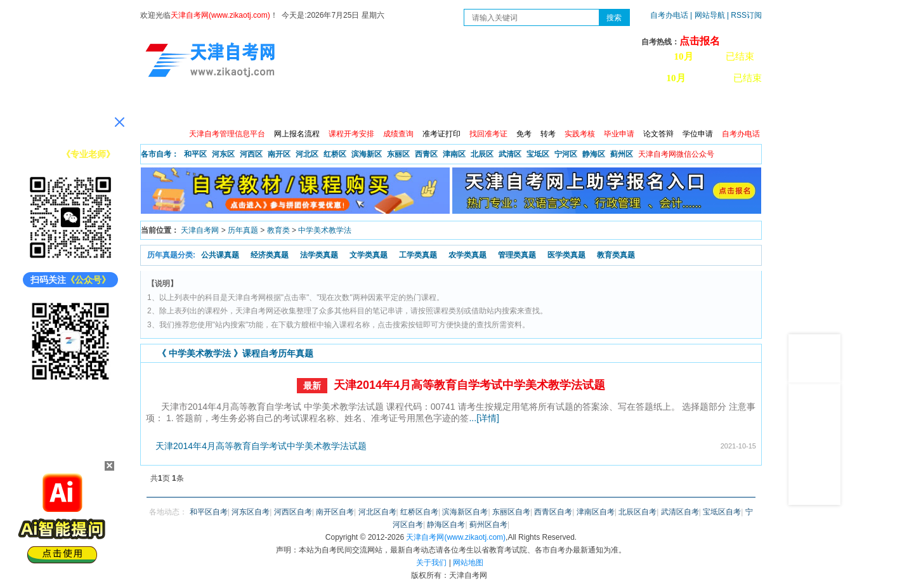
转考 (548, 134)
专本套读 (477, 108)
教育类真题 (616, 255)
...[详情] (484, 418)
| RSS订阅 (744, 15)
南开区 (279, 154)
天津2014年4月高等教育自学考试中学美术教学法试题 (469, 385)
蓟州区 (622, 154)
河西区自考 (293, 512)
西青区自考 (553, 512)
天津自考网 (200, 230)
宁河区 (566, 154)
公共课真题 (220, 255)
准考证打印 (441, 134)
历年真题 (243, 230)
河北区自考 (377, 512)
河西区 (251, 154)
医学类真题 (566, 255)
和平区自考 (209, 512)
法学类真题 (319, 255)
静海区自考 (446, 525)
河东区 (223, 154)
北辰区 (482, 154)
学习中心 (641, 108)
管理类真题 (517, 255)
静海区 (594, 154)
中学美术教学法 (325, 230)
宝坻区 (538, 154)
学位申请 (698, 134)
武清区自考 (680, 512)
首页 (159, 108)
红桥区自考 (419, 512)
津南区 (454, 154)
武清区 (510, 154)
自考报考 (259, 108)
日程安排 (313, 108)
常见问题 (586, 108)
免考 (524, 134)
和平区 (195, 154)
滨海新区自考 (465, 512)
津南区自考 (596, 512)
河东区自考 (251, 512)
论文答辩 (658, 134)
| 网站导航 (708, 15)
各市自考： (160, 154)
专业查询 (422, 108)
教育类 (278, 230)
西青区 (426, 154)
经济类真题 (270, 255)
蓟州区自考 (488, 525)
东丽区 (398, 154)
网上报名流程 (297, 134)
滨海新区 (367, 154)
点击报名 (700, 41)
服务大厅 (368, 108)
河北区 (307, 154)
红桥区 (335, 154)
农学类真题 (467, 255)
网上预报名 (700, 108)
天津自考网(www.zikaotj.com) (456, 537)
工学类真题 (418, 255)
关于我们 (431, 563)
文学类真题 (369, 255)
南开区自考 (335, 512)
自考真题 (532, 108)
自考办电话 (669, 15)
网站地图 (468, 563)
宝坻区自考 (722, 512)
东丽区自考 (511, 512)
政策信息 (204, 108)
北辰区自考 (637, 512)
